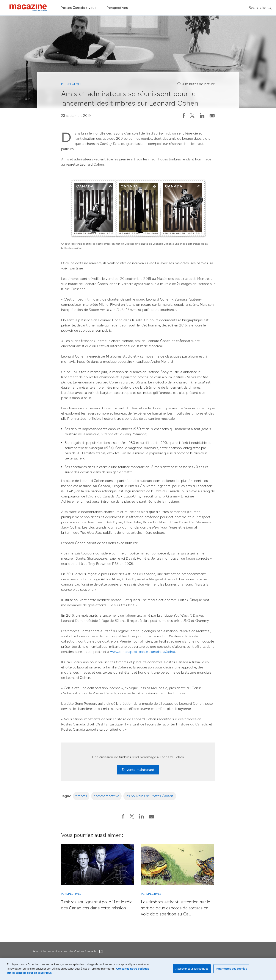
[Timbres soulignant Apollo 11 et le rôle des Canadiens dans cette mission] (98, 865)
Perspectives (117, 8)
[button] (184, 116)
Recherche (260, 8)
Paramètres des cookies (231, 969)
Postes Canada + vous (78, 8)
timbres (81, 796)
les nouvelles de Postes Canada (150, 796)
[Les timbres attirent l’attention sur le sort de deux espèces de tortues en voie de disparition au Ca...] (178, 865)
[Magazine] (28, 8)
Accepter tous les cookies (192, 969)
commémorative (106, 796)
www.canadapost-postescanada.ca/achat (143, 652)
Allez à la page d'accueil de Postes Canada (65, 951)
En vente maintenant (138, 770)
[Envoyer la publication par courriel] (212, 115)
